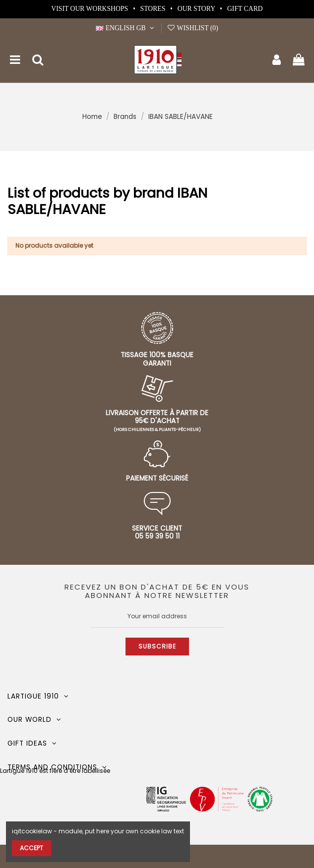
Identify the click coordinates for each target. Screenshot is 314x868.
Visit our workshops (90, 9)
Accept (31, 848)
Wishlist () (192, 28)
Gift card (245, 9)
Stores (154, 9)
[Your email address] (157, 616)
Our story (197, 9)
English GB (126, 28)
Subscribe (157, 646)
